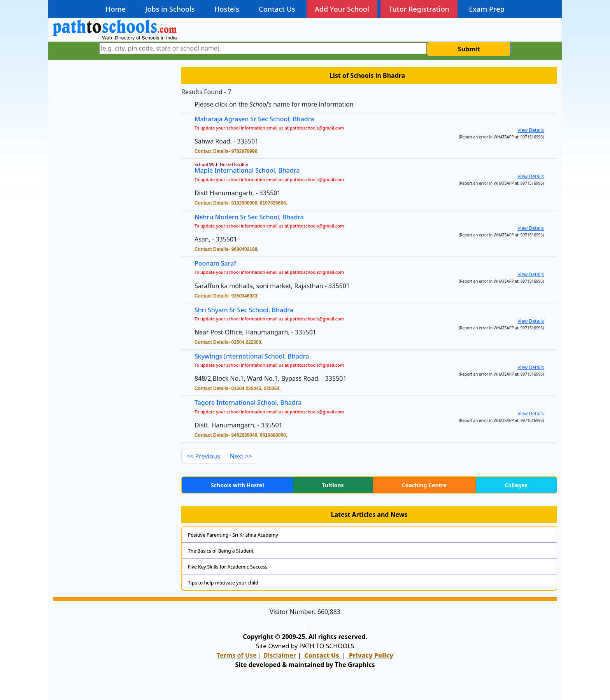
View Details (531, 130)
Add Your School (342, 9)
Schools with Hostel (237, 485)
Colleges (516, 485)
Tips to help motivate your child (223, 583)
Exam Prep (487, 9)
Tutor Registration (419, 9)
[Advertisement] (112, 120)
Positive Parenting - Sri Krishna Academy (233, 535)
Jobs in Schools (170, 9)
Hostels (227, 9)
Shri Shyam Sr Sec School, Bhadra (249, 311)
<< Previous (203, 456)
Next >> (241, 456)
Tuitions (333, 485)
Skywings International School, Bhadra (257, 357)
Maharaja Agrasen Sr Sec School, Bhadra (254, 119)
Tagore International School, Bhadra (253, 403)
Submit (469, 49)
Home (116, 9)
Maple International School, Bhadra (247, 170)
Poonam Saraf (222, 264)
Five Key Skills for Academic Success (228, 567)
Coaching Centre (424, 485)
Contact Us (277, 9)
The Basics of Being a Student (221, 551)
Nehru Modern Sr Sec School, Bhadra (249, 217)
